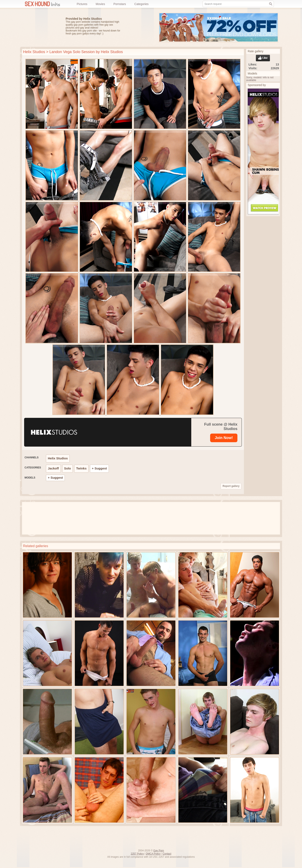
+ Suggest (99, 468)
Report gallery (231, 486)
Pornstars (120, 4)
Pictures (82, 4)
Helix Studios (34, 52)
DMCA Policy (153, 854)
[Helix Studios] (84, 432)
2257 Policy (137, 854)
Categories (142, 4)
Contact (167, 854)
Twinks (81, 468)
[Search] (271, 4)
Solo (68, 468)
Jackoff (53, 468)
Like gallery (263, 58)
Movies (100, 4)
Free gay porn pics (40, 28)
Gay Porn (159, 851)
